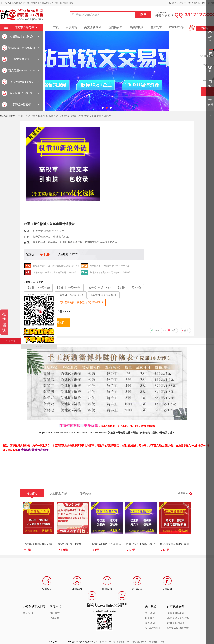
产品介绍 (11, 341)
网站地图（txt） (124, 642)
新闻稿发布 (115, 27)
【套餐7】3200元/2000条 (103, 295)
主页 (21, 116)
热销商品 (85, 493)
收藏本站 (196, 3)
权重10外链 (176, 27)
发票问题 (55, 618)
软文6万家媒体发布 (178, 628)
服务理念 (150, 618)
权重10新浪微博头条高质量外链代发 (91, 116)
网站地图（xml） (157, 642)
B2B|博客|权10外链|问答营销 (53, 116)
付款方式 (55, 613)
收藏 (173, 331)
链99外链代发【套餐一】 (72, 544)
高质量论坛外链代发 (178, 618)
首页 (56, 27)
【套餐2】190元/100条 (68, 288)
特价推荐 (32, 495)
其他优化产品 (59, 493)
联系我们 (150, 623)
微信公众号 (178, 3)
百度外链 (71, 27)
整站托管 (156, 27)
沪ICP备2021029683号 (105, 642)
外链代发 (30, 116)
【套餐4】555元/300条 (129, 288)
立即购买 (59, 323)
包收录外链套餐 (176, 613)
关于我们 (150, 613)
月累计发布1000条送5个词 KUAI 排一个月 (109, 266)
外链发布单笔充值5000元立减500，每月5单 (110, 273)
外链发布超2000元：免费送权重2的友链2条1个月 (56, 266)
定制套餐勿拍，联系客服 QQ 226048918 (81, 302)
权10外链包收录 (176, 623)
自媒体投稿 (137, 27)
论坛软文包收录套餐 (33, 282)
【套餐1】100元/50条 (38, 288)
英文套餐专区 (93, 27)
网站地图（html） (140, 642)
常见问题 (28, 613)
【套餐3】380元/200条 (98, 288)
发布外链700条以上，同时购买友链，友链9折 (54, 273)
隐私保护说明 (152, 628)
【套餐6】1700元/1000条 (70, 295)
